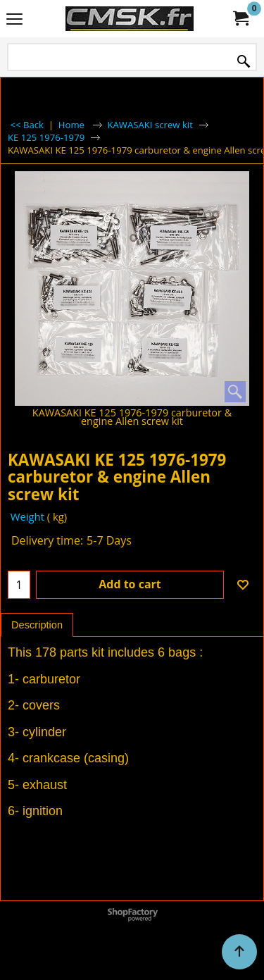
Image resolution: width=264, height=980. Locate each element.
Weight (26, 516)
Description (37, 625)
